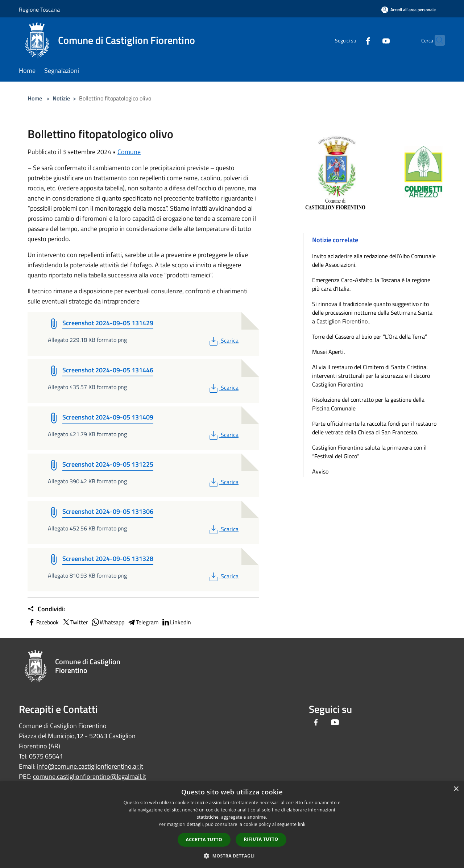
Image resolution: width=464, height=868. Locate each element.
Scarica (223, 340)
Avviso (320, 471)
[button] (232, 856)
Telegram (143, 622)
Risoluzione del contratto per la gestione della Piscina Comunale (368, 404)
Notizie (61, 98)
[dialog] (232, 825)
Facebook (43, 622)
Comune (129, 152)
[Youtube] (372, 40)
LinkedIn (176, 622)
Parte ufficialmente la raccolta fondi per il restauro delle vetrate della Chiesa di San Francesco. (374, 428)
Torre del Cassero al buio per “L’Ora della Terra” (370, 336)
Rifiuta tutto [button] (261, 839)
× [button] (456, 789)
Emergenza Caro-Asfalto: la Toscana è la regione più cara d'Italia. (371, 284)
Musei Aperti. (328, 352)
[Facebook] (354, 40)
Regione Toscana (39, 9)
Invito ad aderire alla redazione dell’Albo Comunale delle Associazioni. (374, 260)
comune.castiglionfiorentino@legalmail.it (90, 776)
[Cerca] (436, 40)
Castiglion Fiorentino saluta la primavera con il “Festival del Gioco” (369, 452)
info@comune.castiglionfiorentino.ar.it (90, 766)
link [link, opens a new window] (302, 824)
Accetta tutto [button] (204, 840)
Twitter (75, 622)
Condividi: (46, 609)
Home (35, 98)
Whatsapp (108, 622)
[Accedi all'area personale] (409, 10)
